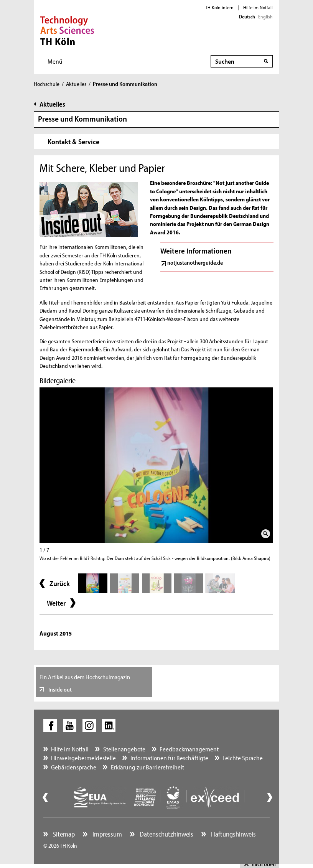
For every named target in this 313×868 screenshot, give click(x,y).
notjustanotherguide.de (195, 263)
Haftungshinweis (233, 834)
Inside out (59, 689)
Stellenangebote (124, 749)
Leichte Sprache (243, 758)
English (265, 16)
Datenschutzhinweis (166, 834)
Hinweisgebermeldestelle (83, 758)
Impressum (106, 834)
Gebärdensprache (74, 767)
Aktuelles (76, 84)
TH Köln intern (219, 7)
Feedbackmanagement (189, 749)
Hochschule (47, 84)
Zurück (60, 583)
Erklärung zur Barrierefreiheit (147, 767)
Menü (55, 61)
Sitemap (63, 834)
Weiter (56, 603)
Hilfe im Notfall (258, 7)
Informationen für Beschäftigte (169, 758)
